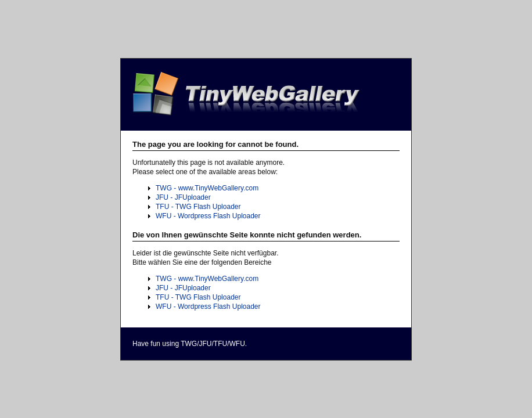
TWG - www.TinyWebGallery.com (207, 188)
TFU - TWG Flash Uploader (198, 207)
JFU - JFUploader (183, 197)
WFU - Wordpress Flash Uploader (208, 216)
